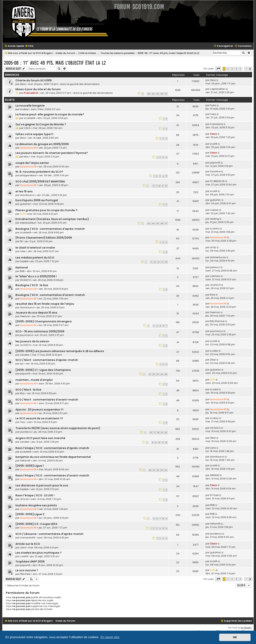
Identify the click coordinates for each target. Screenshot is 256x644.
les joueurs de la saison (32, 341)
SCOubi (214, 495)
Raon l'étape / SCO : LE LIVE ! (35, 495)
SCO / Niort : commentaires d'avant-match (47, 400)
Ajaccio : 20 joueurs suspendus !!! (39, 410)
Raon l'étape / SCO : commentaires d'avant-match (52, 475)
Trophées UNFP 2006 (30, 562)
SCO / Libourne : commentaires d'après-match (49, 534)
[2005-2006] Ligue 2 (30, 514)
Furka (213, 105)
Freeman (25, 316)
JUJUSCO (215, 285)
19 (162, 433)
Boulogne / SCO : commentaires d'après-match (50, 229)
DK (21, 241)
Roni (213, 295)
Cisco (213, 134)
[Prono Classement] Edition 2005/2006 (44, 238)
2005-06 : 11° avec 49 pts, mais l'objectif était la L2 (55, 63)
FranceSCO (31, 93)
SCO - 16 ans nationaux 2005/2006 (40, 331)
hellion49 (25, 461)
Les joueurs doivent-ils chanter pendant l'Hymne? (52, 153)
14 (162, 262)
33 (149, 94)
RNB (22, 271)
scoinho (215, 229)
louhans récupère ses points (36, 505)
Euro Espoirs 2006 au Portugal (37, 200)
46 (162, 224)
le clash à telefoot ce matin (35, 248)
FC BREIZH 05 (217, 181)
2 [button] (228, 69)
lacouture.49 (28, 148)
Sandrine (215, 171)
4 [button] (236, 69)
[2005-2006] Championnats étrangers (44, 321)
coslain (214, 210)
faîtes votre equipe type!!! (34, 134)
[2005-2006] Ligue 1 (29, 466)
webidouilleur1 (28, 223)
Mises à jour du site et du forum (38, 89)
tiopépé (24, 261)
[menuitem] (29, 46)
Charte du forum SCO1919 (34, 80)
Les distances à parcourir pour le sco (42, 485)
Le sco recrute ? (27, 570)
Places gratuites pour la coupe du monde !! (46, 210)
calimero (215, 276)
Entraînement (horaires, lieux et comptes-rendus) (52, 219)
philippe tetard (28, 175)
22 (154, 374)
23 (158, 374)
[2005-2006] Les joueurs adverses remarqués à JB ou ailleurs (60, 351)
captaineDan (218, 89)
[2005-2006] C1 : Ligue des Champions (43, 370)
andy (213, 247)
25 (166, 374)
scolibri (214, 351)
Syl (22, 364)
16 (151, 433)
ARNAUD (215, 475)
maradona (216, 124)
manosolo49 (27, 538)
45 (157, 224)
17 (155, 433)
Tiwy (22, 422)
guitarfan (25, 204)
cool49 (24, 556)
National (22, 268)
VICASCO (25, 280)
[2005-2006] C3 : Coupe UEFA (36, 524)
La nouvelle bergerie (30, 106)
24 (162, 374)
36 (162, 94)
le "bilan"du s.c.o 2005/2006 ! (36, 276)
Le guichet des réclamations (83, 84)
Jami (23, 548)
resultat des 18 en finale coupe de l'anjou (45, 304)
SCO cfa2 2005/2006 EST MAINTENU (40, 181)
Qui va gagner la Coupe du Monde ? (41, 124)
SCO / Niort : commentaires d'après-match (47, 360)
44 (153, 224)
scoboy (24, 109)
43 (149, 224)
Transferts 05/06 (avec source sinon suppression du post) (58, 428)
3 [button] (232, 69)
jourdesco (26, 432)
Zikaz (23, 84)
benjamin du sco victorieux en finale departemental (53, 457)
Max (26, 157)
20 (166, 433)
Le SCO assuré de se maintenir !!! (39, 418)
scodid (214, 389)
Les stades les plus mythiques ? (39, 553)
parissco (215, 267)
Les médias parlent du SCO (35, 258)
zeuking (214, 219)
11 (152, 262)
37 (166, 94)
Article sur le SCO (28, 544)
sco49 (214, 144)
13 (159, 262)
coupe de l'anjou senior (32, 163)
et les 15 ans (24, 191)
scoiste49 (29, 118)
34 (153, 94)
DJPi (22, 214)
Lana (213, 448)
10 (166, 186)
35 (157, 94)
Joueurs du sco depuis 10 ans (36, 313)
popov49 (215, 163)
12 (155, 262)
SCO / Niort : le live (28, 390)
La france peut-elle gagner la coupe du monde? (50, 114)
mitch (27, 128)
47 (166, 224)
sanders (25, 355)
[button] (218, 69)
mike (23, 251)
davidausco (27, 195)
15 (166, 262)
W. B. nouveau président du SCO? (39, 172)
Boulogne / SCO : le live (32, 285)
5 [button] (240, 69)
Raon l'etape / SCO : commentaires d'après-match (52, 448)
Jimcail (24, 499)
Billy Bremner (217, 321)
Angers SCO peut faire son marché (40, 438)
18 (158, 433)
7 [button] (246, 69)
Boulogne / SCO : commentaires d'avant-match (50, 295)
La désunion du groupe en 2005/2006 (42, 144)
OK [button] (235, 637)
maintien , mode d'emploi (34, 380)
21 (150, 374)
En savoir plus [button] (110, 637)
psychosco (26, 335)
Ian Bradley (246, 628)
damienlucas (218, 257)
